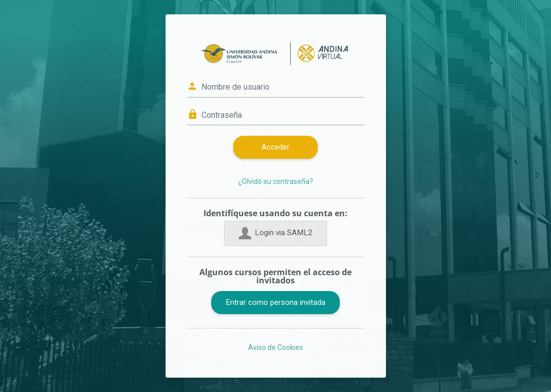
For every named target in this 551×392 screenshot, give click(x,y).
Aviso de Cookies (275, 347)
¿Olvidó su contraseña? (276, 181)
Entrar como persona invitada (275, 302)
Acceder (275, 147)
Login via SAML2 (275, 233)
